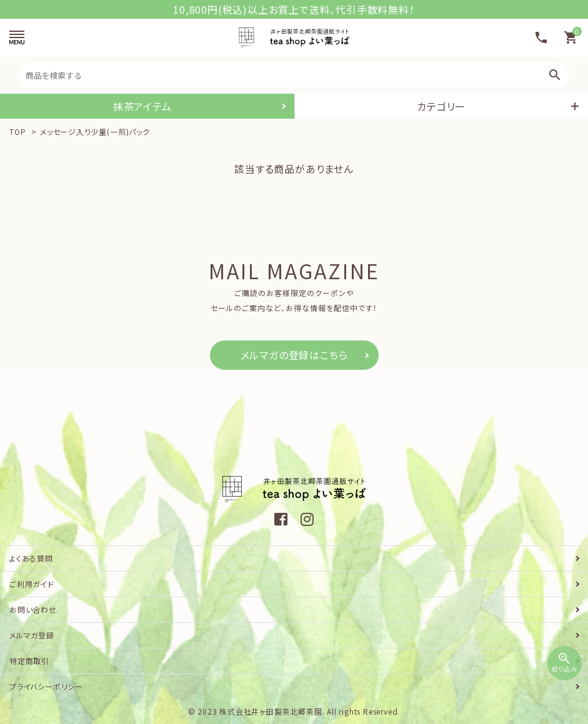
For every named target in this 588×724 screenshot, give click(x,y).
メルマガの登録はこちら (294, 355)
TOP (17, 131)
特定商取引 (29, 661)
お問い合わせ (33, 609)
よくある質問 (31, 558)
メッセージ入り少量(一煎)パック (95, 131)
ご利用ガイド (32, 584)
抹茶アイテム (142, 106)
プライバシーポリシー (46, 686)
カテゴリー (441, 106)
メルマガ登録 (32, 635)
